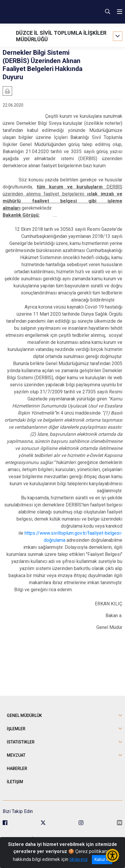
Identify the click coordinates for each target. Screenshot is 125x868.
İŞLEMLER (16, 729)
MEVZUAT (16, 755)
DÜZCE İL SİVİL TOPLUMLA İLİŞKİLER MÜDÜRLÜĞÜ (61, 36)
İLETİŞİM (15, 782)
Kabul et (102, 859)
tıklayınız (79, 859)
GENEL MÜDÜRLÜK (24, 715)
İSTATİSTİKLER (21, 742)
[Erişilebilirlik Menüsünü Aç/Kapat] (112, 855)
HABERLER (17, 768)
